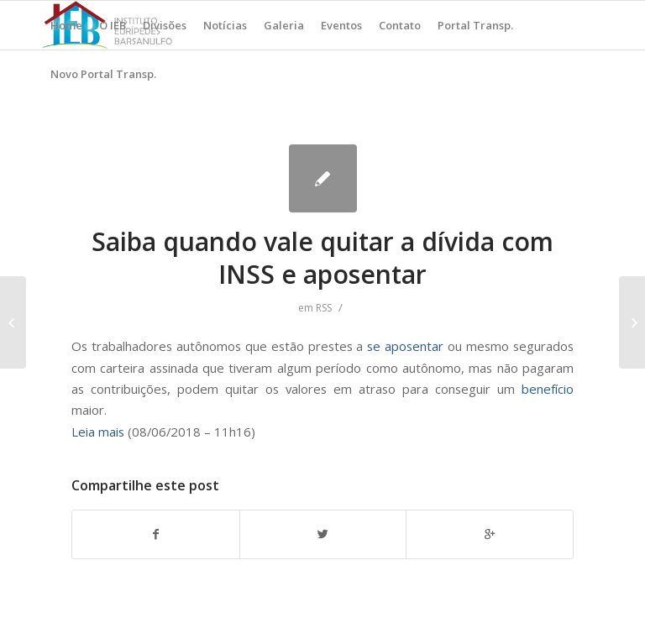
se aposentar (405, 346)
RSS (324, 308)
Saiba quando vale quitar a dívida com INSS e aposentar (322, 258)
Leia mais (98, 432)
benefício (548, 389)
